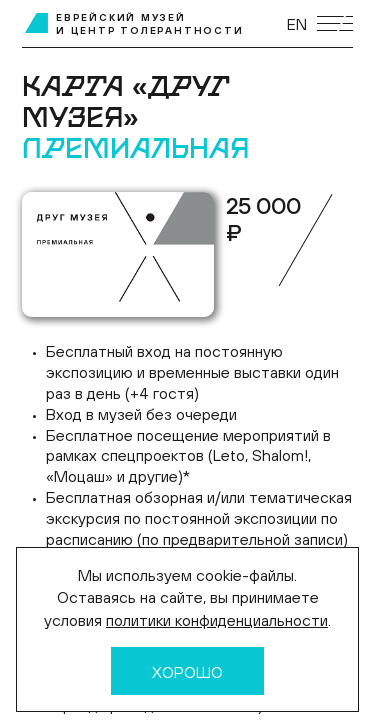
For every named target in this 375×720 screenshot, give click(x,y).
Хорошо (187, 672)
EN (297, 24)
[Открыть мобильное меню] (335, 23)
